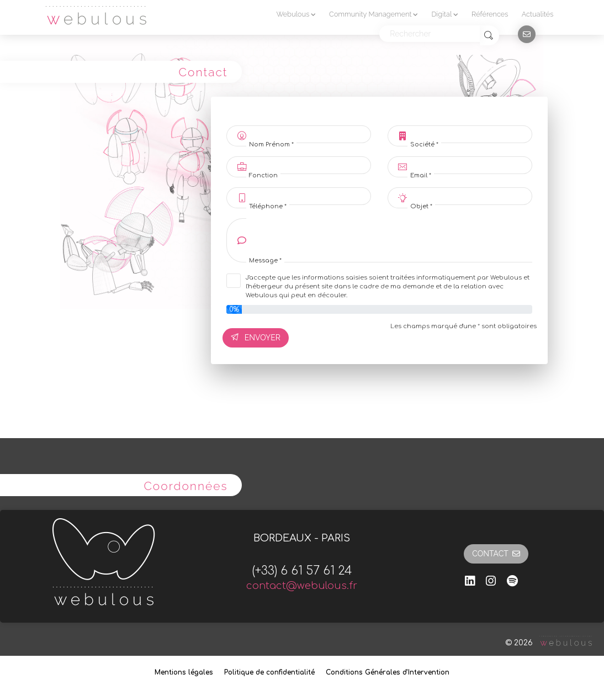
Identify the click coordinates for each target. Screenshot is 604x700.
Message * (265, 261)
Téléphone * (268, 207)
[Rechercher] (430, 34)
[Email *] (470, 165)
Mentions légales (184, 672)
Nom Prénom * (271, 145)
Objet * (421, 207)
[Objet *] (470, 196)
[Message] (389, 240)
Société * (424, 145)
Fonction (263, 176)
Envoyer (256, 338)
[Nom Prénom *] (309, 134)
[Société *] (470, 134)
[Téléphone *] (309, 196)
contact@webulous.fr (302, 586)
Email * (421, 176)
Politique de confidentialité (269, 672)
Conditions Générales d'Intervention (388, 672)
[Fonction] (309, 165)
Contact (496, 554)
